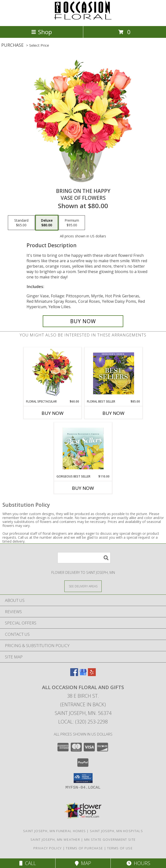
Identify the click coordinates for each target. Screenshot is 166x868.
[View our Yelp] (92, 674)
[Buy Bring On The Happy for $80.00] (83, 321)
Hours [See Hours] (138, 863)
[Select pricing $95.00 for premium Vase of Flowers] (72, 223)
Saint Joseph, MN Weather (55, 839)
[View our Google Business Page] (83, 674)
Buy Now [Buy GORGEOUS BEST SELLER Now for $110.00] (83, 488)
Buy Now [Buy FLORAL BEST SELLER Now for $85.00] (113, 413)
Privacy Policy (48, 848)
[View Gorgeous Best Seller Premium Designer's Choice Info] (83, 448)
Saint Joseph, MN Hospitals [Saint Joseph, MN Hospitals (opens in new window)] (116, 831)
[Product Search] (84, 558)
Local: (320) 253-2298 (83, 722)
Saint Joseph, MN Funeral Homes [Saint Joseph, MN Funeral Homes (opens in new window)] (54, 831)
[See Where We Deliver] (83, 586)
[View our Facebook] (74, 674)
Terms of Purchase (84, 848)
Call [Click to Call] (28, 863)
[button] (83, 778)
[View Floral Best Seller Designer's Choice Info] (114, 373)
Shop (41, 32)
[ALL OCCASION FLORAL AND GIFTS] (83, 19)
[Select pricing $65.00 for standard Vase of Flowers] (21, 223)
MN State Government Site (110, 839)
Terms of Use (120, 848)
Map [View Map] (83, 863)
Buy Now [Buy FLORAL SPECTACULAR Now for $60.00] (53, 413)
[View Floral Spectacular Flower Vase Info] (53, 373)
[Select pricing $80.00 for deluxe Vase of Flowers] (47, 223)
